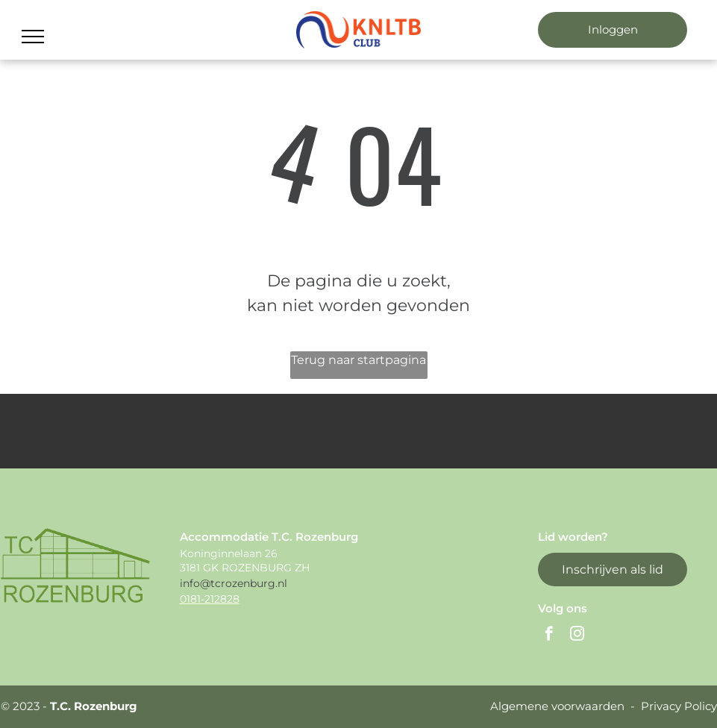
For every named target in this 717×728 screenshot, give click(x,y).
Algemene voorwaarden (557, 706)
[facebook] (549, 636)
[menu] (33, 37)
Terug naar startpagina (358, 360)
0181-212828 (210, 599)
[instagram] (577, 636)
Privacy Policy (679, 706)
